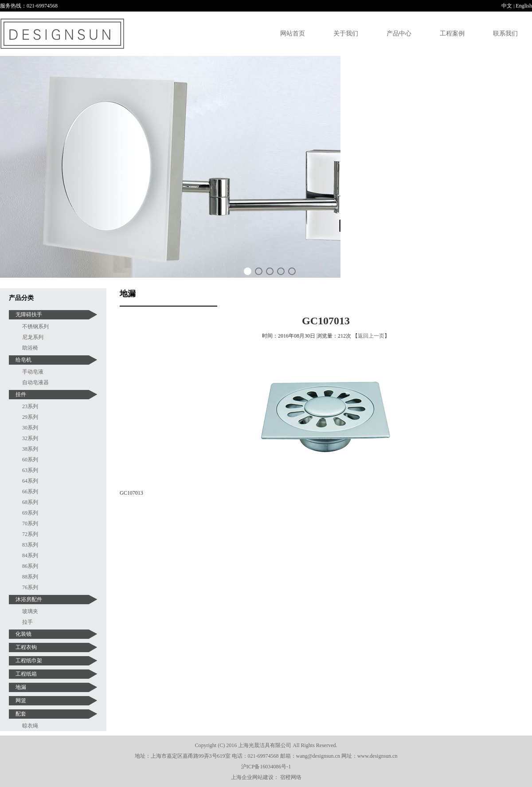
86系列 (30, 566)
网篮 (21, 700)
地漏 (21, 687)
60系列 (30, 460)
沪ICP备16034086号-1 (266, 767)
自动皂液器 (35, 382)
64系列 (30, 481)
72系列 (30, 534)
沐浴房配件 (29, 599)
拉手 (27, 622)
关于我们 (346, 33)
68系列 (30, 502)
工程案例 (452, 33)
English (524, 6)
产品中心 (399, 33)
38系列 (30, 449)
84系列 (30, 555)
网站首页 (293, 33)
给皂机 (23, 360)
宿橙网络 (291, 777)
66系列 (30, 492)
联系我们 (505, 33)
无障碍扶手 (29, 315)
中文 (507, 6)
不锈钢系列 (35, 327)
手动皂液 (33, 372)
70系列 (30, 523)
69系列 (30, 513)
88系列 (30, 577)
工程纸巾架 (29, 661)
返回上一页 (371, 336)
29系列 (30, 417)
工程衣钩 (26, 647)
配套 (21, 714)
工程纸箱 (26, 674)
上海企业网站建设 (252, 777)
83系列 (30, 545)
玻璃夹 (30, 611)
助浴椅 (30, 348)
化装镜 (23, 634)
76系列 (30, 587)
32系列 (30, 438)
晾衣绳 (30, 726)
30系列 (30, 428)
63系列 (30, 470)
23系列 (30, 406)
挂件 (21, 394)
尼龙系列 (33, 337)
